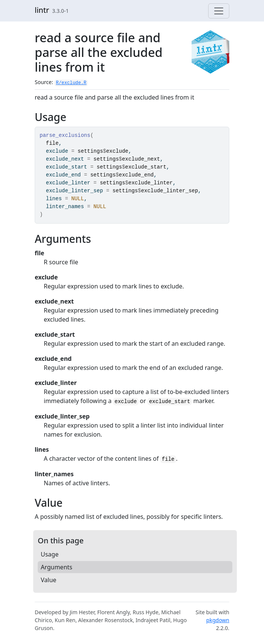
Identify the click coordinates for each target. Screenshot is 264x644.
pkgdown (218, 620)
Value (48, 580)
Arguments (57, 567)
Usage (50, 554)
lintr (42, 10)
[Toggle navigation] (219, 11)
